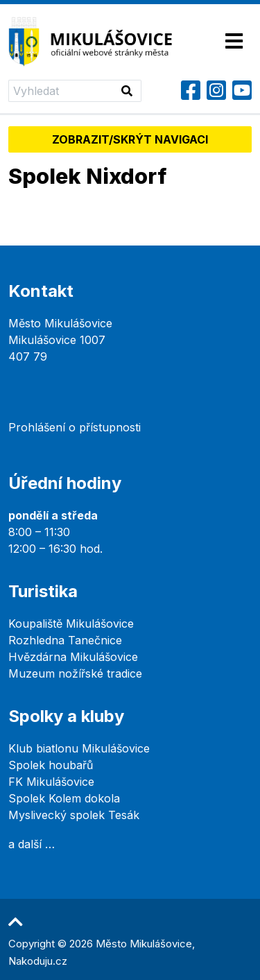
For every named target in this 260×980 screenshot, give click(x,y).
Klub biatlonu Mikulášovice (79, 748)
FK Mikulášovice (51, 782)
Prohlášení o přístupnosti (75, 427)
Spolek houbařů (51, 765)
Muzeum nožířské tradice (75, 673)
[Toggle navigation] (234, 42)
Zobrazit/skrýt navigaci (130, 139)
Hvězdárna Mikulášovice (73, 657)
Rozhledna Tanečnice (65, 640)
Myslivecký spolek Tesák (74, 815)
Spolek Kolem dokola (64, 798)
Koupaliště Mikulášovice (71, 624)
